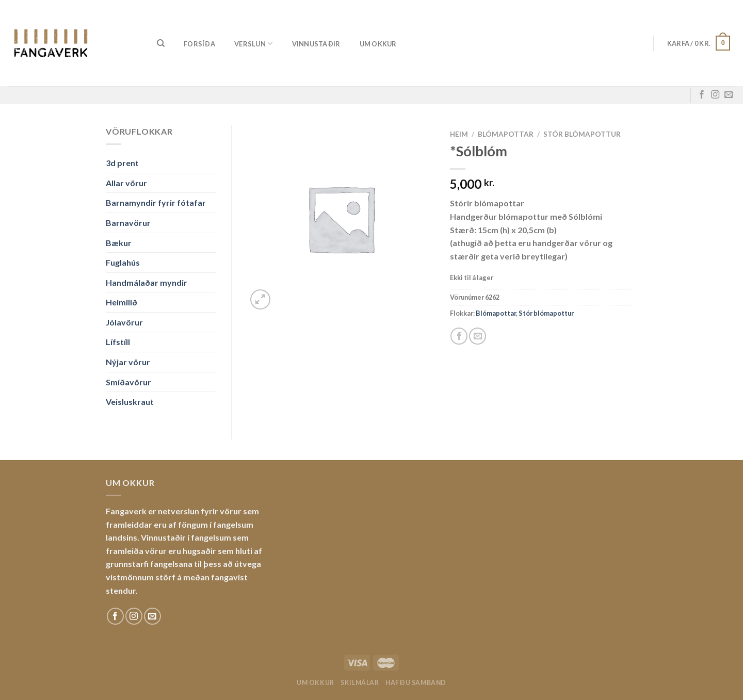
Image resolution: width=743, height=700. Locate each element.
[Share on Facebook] (459, 336)
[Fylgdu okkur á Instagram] (715, 95)
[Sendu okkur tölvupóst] (729, 95)
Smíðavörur (128, 382)
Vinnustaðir (316, 44)
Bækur (119, 243)
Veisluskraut (130, 402)
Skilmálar (360, 683)
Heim (459, 134)
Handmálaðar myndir (147, 282)
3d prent (122, 163)
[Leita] (161, 43)
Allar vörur (126, 183)
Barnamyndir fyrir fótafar (156, 202)
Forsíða (199, 44)
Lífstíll (118, 342)
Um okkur (378, 44)
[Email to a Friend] (478, 336)
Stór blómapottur (582, 134)
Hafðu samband (416, 683)
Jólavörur (124, 322)
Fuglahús (123, 262)
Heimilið (122, 302)
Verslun (253, 44)
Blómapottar (506, 134)
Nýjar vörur (128, 362)
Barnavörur (128, 223)
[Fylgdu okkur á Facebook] (702, 95)
